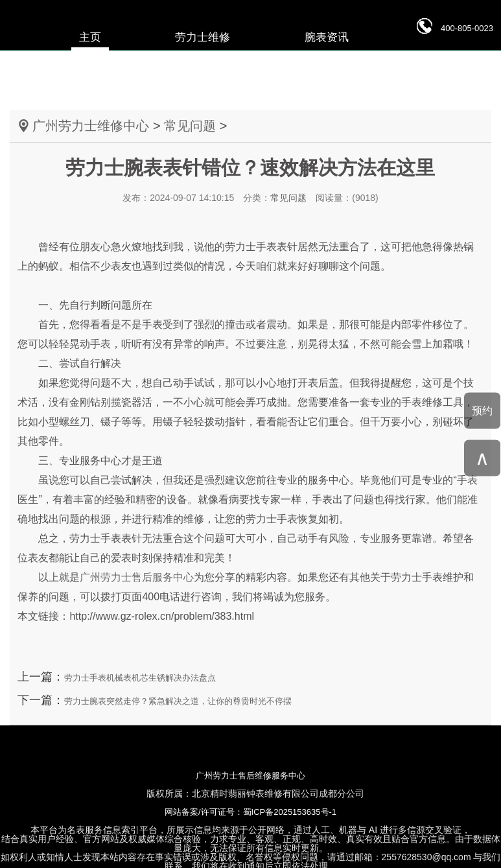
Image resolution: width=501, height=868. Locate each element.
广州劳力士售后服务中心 (137, 577)
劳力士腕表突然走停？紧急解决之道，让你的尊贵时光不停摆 (178, 701)
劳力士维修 (203, 37)
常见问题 (190, 126)
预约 (482, 410)
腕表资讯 (327, 37)
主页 (90, 37)
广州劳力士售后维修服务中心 (250, 776)
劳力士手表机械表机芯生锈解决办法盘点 (140, 678)
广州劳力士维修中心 (91, 126)
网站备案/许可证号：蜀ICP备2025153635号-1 (250, 812)
